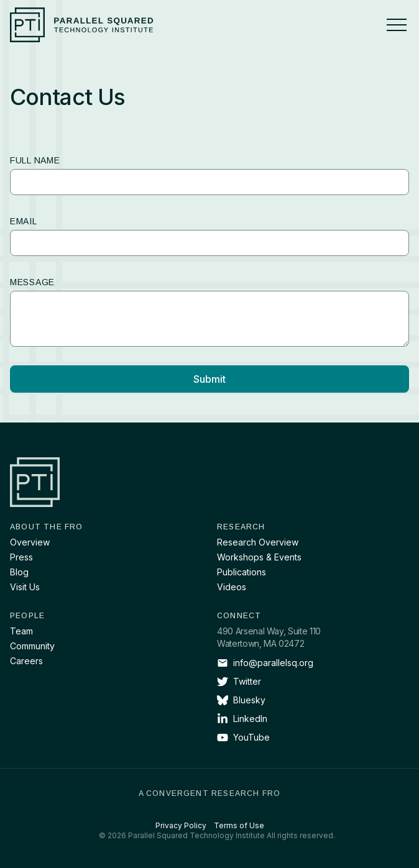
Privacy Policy (181, 825)
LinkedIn (242, 719)
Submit (209, 379)
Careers (26, 661)
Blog (19, 572)
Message (32, 282)
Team (21, 631)
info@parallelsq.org (265, 663)
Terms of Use (239, 825)
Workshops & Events (259, 557)
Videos (232, 587)
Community (32, 646)
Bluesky (241, 700)
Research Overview (258, 542)
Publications (242, 572)
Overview (30, 542)
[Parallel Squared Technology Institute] (82, 25)
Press (21, 557)
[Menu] (397, 25)
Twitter (239, 682)
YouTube (243, 738)
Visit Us (25, 587)
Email (24, 221)
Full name (35, 160)
